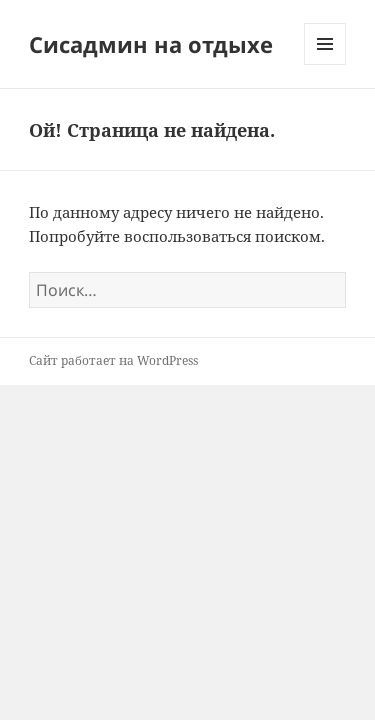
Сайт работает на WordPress (113, 360)
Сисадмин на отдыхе (151, 44)
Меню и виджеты (325, 64)
